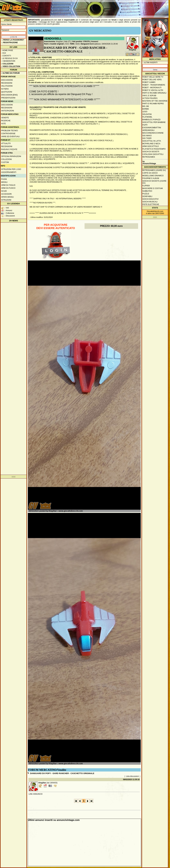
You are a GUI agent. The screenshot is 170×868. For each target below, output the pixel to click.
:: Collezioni (7, 64)
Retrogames (149, 157)
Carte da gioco (150, 173)
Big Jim (146, 106)
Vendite (5, 118)
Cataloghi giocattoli (153, 154)
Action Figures (150, 98)
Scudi (4, 191)
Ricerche (6, 121)
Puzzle (146, 194)
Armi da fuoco (8, 188)
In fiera (5, 89)
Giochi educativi (150, 199)
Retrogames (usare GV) (154, 170)
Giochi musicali (150, 202)
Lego (145, 112)
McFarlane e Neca (151, 144)
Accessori (6, 194)
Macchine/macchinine (153, 133)
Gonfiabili (147, 196)
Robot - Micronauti (152, 88)
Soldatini (147, 114)
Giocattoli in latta (152, 141)
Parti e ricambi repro (153, 104)
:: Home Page (7, 50)
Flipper (146, 186)
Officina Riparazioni (11, 156)
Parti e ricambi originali (54, 44)
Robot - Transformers (154, 85)
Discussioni (7, 80)
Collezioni (6, 159)
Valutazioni (7, 86)
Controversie (8, 134)
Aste (3, 124)
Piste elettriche (151, 204)
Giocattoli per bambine (154, 122)
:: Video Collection (10, 66)
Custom (5, 162)
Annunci (95, 42)
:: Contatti (6, 56)
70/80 (72, 44)
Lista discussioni (132, 776)
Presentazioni (8, 98)
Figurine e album (151, 178)
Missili (4, 182)
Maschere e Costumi (153, 188)
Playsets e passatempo (154, 149)
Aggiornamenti (9, 172)
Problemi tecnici (10, 131)
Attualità (6, 143)
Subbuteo (147, 191)
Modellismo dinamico (153, 176)
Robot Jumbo (149, 82)
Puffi (145, 125)
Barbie (146, 109)
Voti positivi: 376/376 (81, 42)
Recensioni (7, 83)
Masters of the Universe (155, 101)
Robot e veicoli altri (153, 90)
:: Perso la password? (13, 40)
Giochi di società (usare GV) (154, 182)
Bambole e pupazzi (151, 120)
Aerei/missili (148, 130)
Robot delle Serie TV (153, 77)
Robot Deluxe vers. (152, 80)
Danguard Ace (87, 44)
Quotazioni (7, 92)
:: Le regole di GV (9, 58)
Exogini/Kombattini (152, 128)
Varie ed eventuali (10, 137)
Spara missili (7, 197)
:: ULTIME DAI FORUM (10, 73)
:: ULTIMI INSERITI (150, 63)
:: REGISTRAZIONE (10, 43)
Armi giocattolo (151, 146)
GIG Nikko (147, 136)
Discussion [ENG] (9, 95)
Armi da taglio (8, 185)
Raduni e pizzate (9, 149)
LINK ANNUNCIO (36, 794)
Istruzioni (6, 200)
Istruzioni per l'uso (11, 169)
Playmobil (147, 117)
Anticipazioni (8, 111)
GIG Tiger (147, 138)
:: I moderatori (8, 61)
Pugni (4, 179)
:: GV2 (3, 53)
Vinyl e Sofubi (149, 96)
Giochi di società (151, 152)
